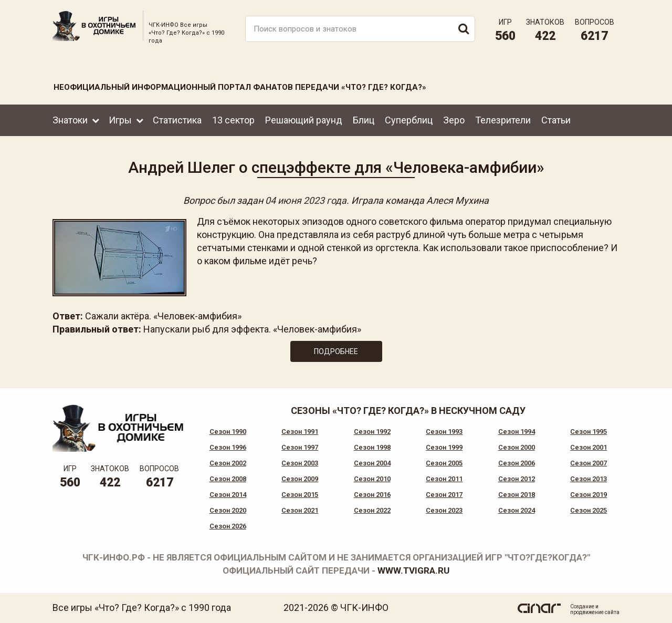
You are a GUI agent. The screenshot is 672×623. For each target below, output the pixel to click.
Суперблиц (409, 120)
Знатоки (70, 120)
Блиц (364, 120)
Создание (582, 606)
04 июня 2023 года (306, 200)
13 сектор (233, 120)
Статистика (177, 120)
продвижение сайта (595, 612)
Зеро (454, 120)
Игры (120, 120)
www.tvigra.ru (413, 570)
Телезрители (503, 120)
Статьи (556, 120)
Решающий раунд (304, 120)
